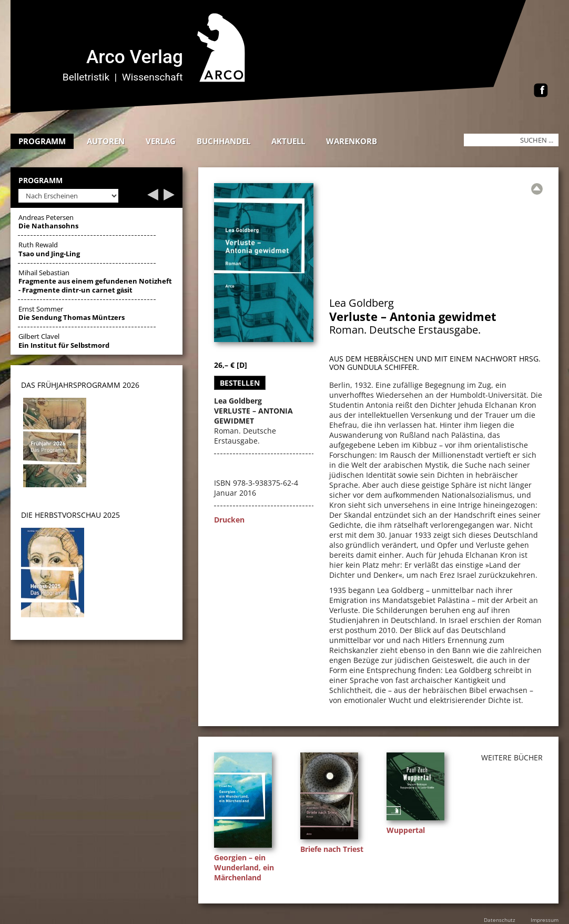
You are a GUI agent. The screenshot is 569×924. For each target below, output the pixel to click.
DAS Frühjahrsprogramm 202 (78, 385)
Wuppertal (406, 830)
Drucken (229, 520)
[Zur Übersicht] (537, 189)
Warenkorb (352, 141)
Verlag (161, 141)
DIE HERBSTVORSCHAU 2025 (70, 515)
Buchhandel (223, 141)
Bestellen (240, 383)
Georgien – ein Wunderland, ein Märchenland (244, 867)
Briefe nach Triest (332, 849)
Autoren (106, 141)
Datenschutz (500, 920)
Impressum (545, 920)
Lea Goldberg (362, 303)
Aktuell (288, 141)
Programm (42, 141)
